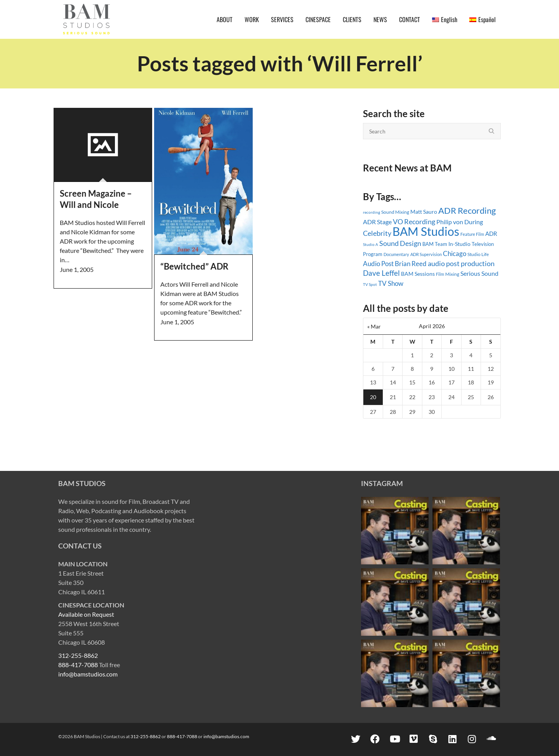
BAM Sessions (418, 274)
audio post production (461, 264)
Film (440, 274)
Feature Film (472, 234)
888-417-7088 (78, 665)
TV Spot (370, 284)
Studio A (371, 244)
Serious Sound (479, 273)
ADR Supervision (426, 254)
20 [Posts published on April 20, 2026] (373, 397)
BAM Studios (426, 231)
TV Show (391, 283)
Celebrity (377, 233)
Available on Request (86, 614)
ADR (491, 234)
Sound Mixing (395, 212)
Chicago (455, 253)
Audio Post (378, 264)
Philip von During (460, 222)
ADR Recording (467, 210)
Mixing (452, 274)
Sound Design (400, 243)
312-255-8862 (78, 655)
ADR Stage (377, 222)
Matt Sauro (424, 212)
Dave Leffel (381, 273)
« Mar (374, 326)
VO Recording (414, 221)
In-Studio (459, 244)
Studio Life (478, 254)
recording (372, 212)
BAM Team (435, 244)
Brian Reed (411, 264)
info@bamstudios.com (88, 674)
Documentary (396, 254)
